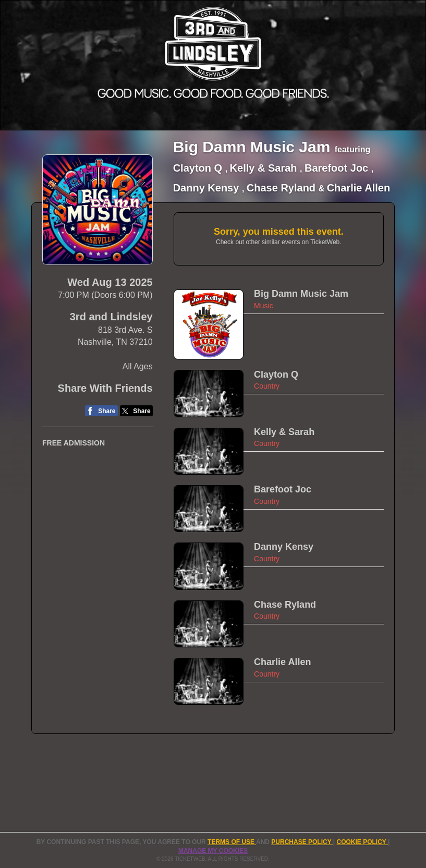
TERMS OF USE (232, 842)
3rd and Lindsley (111, 317)
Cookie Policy (362, 842)
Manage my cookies (213, 851)
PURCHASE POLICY (302, 842)
